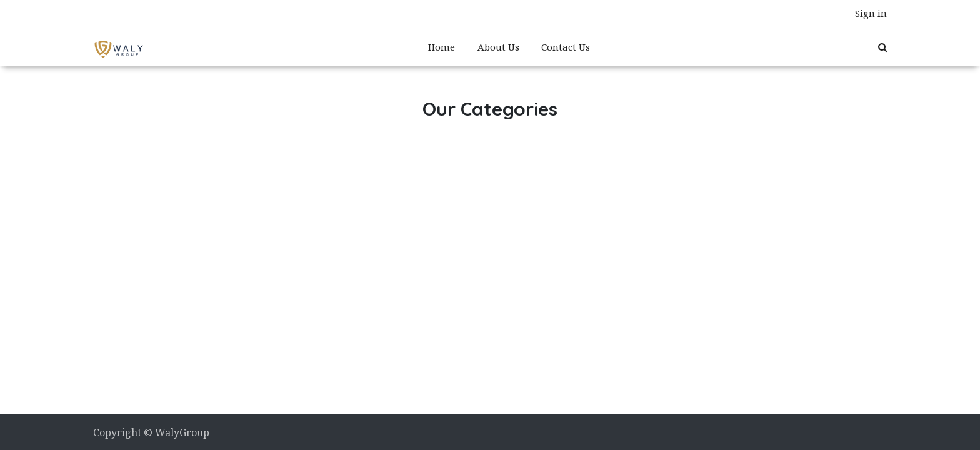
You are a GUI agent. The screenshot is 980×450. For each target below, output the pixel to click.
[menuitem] (442, 47)
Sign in (871, 13)
